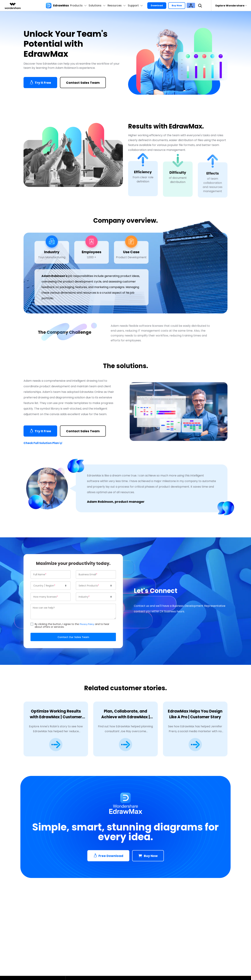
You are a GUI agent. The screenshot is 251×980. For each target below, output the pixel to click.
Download (160, 5)
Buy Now (182, 5)
